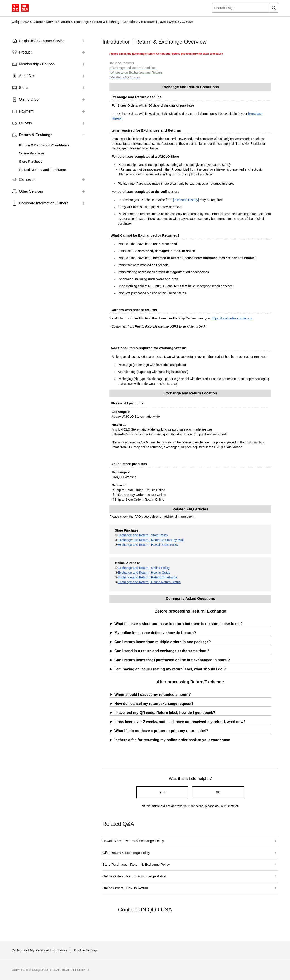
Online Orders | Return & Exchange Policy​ (134, 876)
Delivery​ (26, 123)
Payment (26, 111)
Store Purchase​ (31, 161)
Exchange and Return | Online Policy (144, 568)
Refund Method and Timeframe (42, 170)
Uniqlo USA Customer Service (34, 22)
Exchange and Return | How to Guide (144, 573)
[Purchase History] (186, 200)
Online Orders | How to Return (125, 888)
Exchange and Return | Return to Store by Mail (151, 540)
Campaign (27, 180)
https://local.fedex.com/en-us (232, 318)
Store (23, 88)
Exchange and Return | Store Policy (143, 535)
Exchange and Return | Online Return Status (149, 582)
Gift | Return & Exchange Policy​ (126, 853)
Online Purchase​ (32, 153)
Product (25, 52)
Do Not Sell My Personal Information (39, 950)
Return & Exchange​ (74, 22)
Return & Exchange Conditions (115, 22)
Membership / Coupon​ (37, 64)
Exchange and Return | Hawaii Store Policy (148, 545)
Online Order (29, 99)
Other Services (31, 191)
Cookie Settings (86, 950)
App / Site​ (27, 76)
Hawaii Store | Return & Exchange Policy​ (133, 841)
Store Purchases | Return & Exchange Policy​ (136, 864)
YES (162, 792)
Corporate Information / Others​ (44, 203)
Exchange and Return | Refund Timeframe (147, 577)
